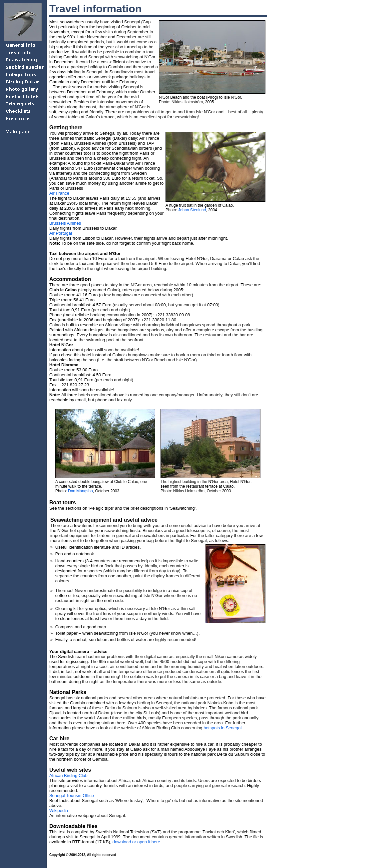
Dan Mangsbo (80, 491)
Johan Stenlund (192, 210)
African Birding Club (68, 775)
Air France (59, 193)
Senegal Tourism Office (72, 795)
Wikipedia (59, 810)
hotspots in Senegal (222, 728)
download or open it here (136, 842)
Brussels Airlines (65, 223)
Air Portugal (61, 233)
